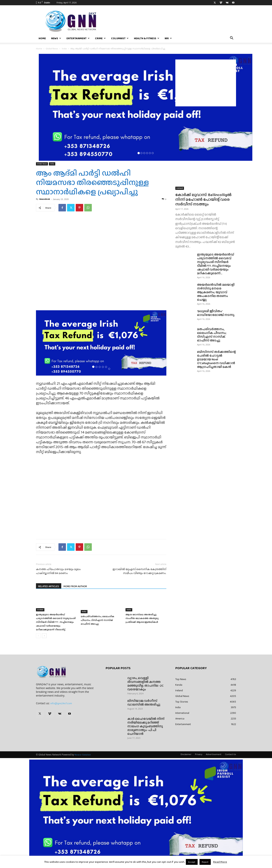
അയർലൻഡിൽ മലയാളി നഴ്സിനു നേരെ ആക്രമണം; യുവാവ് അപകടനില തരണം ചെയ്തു (216, 292)
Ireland (180, 188)
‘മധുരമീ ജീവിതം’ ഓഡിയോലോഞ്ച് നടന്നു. (216, 313)
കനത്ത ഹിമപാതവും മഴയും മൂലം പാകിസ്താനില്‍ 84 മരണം (58, 571)
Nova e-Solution (83, 755)
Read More (220, 862)
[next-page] (44, 636)
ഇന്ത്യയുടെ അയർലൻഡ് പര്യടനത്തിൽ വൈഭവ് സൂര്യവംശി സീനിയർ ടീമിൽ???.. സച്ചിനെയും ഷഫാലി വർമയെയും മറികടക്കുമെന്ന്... (216, 264)
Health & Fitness (147, 38)
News (56, 38)
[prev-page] (38, 636)
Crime (100, 38)
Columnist (120, 38)
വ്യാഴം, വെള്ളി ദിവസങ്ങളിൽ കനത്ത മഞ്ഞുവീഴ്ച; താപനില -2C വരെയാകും (145, 684)
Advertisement (214, 754)
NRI (168, 38)
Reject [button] (205, 862)
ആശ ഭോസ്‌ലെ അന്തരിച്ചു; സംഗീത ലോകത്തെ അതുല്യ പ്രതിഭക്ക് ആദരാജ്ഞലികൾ (142, 618)
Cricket (40, 610)
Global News (52, 49)
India (64, 49)
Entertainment (78, 38)
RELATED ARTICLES (49, 586)
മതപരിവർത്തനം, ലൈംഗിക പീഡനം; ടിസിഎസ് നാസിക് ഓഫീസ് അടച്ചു (98, 620)
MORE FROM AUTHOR (75, 586)
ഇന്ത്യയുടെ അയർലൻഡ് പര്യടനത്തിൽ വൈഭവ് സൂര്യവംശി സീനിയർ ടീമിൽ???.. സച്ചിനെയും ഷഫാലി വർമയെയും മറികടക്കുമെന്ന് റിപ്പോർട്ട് (56, 622)
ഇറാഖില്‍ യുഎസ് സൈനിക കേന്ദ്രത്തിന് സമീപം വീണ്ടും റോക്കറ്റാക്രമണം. (139, 571)
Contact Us (231, 754)
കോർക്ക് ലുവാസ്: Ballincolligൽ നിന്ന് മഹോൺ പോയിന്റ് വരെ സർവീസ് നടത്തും (203, 199)
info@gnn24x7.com (61, 703)
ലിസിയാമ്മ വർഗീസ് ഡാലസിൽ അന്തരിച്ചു (144, 703)
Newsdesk (45, 199)
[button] (232, 38)
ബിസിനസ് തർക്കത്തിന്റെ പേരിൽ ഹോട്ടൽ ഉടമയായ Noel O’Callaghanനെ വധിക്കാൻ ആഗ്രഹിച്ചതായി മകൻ (216, 359)
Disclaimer (186, 754)
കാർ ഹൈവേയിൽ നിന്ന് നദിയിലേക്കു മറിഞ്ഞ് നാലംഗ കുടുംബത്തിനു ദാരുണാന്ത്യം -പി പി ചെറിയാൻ (146, 726)
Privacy (199, 754)
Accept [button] (192, 862)
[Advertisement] (206, 83)
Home (42, 38)
